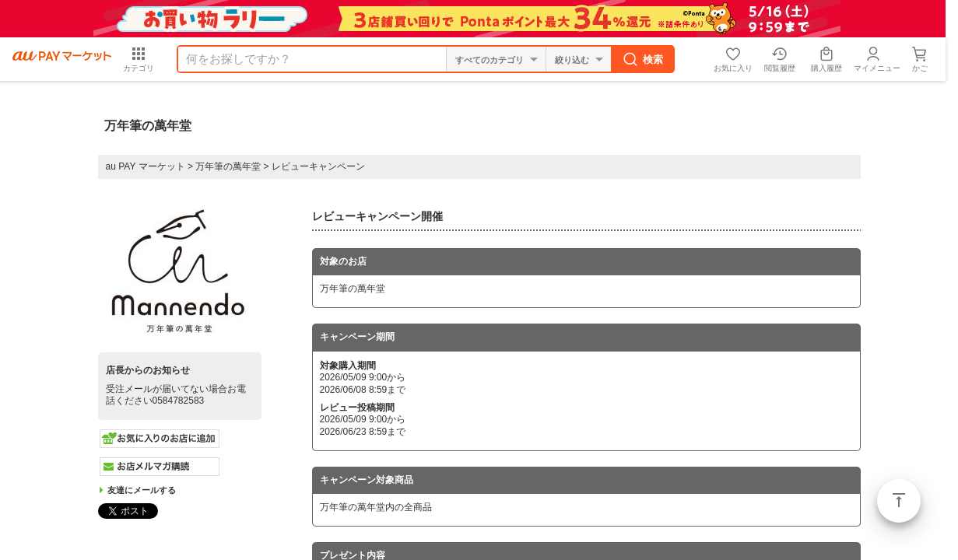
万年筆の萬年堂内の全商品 (376, 507)
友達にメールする (142, 490)
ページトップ (899, 501)
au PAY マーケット (146, 166)
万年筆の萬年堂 (228, 166)
